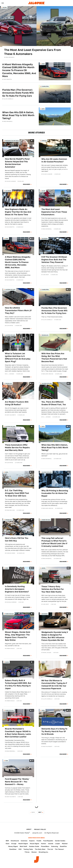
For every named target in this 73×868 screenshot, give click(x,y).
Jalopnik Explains (10, 289)
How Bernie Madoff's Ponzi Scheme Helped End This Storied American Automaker (17, 163)
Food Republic (48, 841)
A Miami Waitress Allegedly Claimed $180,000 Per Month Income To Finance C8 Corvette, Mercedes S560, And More (19, 70)
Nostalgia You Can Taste (12, 141)
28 (33, 472)
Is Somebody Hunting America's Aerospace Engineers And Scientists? (17, 589)
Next (40, 812)
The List (50, 849)
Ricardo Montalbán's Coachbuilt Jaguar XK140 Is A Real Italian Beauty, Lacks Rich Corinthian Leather (18, 733)
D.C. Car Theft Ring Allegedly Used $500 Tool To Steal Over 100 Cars (17, 493)
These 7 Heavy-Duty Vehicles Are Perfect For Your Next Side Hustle (53, 589)
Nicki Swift (23, 846)
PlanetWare (45, 846)
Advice (43, 568)
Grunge (14, 844)
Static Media (25, 833)
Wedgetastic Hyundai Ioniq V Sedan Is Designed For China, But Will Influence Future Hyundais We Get (55, 636)
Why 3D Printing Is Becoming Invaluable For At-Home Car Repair (55, 493)
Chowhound (15, 841)
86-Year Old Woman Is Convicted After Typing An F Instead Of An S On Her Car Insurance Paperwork (54, 684)
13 (33, 710)
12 (33, 239)
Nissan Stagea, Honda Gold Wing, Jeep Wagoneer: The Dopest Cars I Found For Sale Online (17, 636)
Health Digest (23, 844)
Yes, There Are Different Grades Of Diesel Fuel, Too (54, 403)
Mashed (65, 844)
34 (33, 568)
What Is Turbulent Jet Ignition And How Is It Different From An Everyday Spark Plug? (18, 357)
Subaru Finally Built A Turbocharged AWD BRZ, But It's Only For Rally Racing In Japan (18, 684)
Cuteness (24, 841)
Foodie (39, 841)
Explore (32, 841)
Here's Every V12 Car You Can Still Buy (17, 539)
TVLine (27, 852)
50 (69, 710)
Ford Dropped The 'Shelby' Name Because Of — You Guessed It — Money (17, 782)
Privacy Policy (40, 829)
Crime (43, 64)
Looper (58, 844)
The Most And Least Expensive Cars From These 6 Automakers (33, 52)
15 (69, 662)
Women (34, 852)
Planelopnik (45, 86)
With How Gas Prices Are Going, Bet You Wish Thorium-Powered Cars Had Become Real (54, 357)
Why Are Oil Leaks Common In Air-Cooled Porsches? (54, 160)
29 (69, 614)
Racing (7, 662)
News (7, 472)
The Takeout (59, 849)
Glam (8, 844)
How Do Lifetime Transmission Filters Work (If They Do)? (18, 310)
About (29, 829)
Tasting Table (28, 849)
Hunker (44, 844)
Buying (5, 7)
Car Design (8, 191)
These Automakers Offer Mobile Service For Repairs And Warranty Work (17, 448)
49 (33, 761)
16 (33, 383)
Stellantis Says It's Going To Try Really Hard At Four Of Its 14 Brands (54, 731)
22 (69, 289)
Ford (7, 761)
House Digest (34, 844)
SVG (20, 849)
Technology (45, 335)
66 (69, 426)
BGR (7, 841)
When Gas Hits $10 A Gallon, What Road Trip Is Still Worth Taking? (18, 115)
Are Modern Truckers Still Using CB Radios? (17, 403)
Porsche (44, 141)
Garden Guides (60, 841)
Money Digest (13, 846)
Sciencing (55, 846)
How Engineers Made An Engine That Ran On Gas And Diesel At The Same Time (18, 212)
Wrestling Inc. (44, 852)
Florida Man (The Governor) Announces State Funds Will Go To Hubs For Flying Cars (18, 93)
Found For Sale (46, 520)
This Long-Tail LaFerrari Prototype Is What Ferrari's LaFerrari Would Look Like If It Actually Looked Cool (54, 542)
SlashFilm (63, 846)
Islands (51, 844)
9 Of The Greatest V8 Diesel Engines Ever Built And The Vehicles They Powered (54, 260)
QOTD (43, 109)
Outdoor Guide (34, 846)
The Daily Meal (40, 849)
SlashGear (13, 849)
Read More (26, 184)
